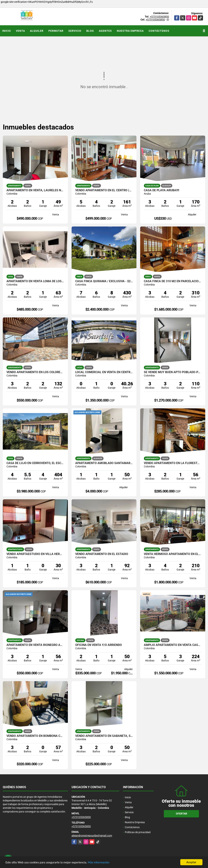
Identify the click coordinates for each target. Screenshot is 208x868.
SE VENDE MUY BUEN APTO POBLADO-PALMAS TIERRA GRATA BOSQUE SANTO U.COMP (173, 372)
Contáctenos (159, 31)
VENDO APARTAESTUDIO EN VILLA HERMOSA (35, 554)
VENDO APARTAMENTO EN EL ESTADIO (102, 554)
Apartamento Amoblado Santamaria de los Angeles (104, 463)
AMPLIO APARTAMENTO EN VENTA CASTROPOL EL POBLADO (173, 645)
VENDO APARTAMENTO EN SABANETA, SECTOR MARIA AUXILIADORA (104, 736)
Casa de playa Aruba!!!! (162, 190)
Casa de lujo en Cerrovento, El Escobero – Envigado (35, 463)
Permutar (56, 31)
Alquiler (37, 31)
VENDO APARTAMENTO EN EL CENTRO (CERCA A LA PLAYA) (104, 190)
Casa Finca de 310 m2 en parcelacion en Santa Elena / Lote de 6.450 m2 (173, 281)
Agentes (105, 31)
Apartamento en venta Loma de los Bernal (35, 281)
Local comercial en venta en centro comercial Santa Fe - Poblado (104, 372)
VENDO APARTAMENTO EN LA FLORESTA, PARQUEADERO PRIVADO (173, 463)
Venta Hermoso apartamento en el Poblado (173, 554)
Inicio (7, 31)
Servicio (75, 31)
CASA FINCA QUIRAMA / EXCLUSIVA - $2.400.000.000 (104, 281)
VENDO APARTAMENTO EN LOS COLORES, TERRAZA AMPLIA (35, 372)
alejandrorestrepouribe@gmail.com (92, 836)
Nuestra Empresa (130, 31)
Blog (90, 31)
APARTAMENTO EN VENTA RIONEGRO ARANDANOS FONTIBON (35, 645)
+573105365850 (159, 17)
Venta (20, 31)
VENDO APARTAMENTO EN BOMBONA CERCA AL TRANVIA (35, 736)
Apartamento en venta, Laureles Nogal (35, 190)
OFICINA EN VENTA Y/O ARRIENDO (99, 645)
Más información (99, 862)
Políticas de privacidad (138, 832)
